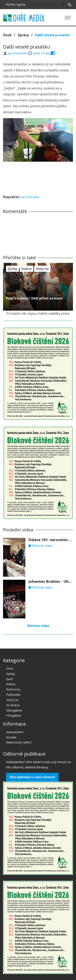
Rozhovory (13, 689)
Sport (10, 679)
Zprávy (23, 35)
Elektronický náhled (19, 742)
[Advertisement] (38, 177)
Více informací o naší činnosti (32, 777)
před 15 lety (42, 53)
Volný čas (42, 269)
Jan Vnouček (18, 53)
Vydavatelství (15, 732)
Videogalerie (14, 710)
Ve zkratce (13, 705)
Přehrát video (40, 546)
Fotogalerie (14, 715)
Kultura (26, 269)
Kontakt (11, 737)
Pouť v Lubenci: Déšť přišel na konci (34, 298)
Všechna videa (38, 626)
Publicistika (13, 695)
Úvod (7, 35)
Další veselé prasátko (52, 35)
